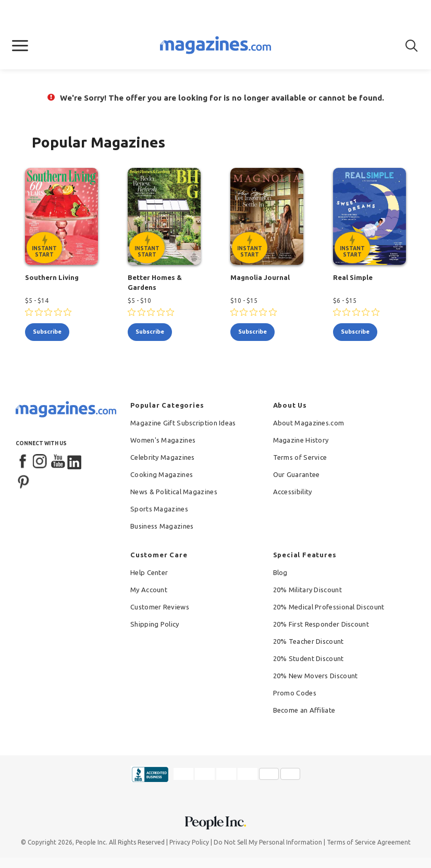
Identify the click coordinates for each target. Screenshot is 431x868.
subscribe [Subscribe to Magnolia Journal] (253, 332)
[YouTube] (58, 462)
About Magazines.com (309, 423)
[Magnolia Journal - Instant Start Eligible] (267, 216)
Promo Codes (295, 693)
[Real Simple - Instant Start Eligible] (370, 216)
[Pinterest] (23, 481)
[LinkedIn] (75, 462)
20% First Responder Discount (321, 624)
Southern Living (52, 277)
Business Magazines (162, 526)
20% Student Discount (309, 658)
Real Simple (353, 277)
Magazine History (301, 440)
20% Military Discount (307, 590)
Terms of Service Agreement (369, 842)
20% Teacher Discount (309, 641)
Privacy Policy (189, 842)
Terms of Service (300, 457)
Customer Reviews (160, 607)
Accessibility (293, 492)
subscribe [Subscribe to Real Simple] (355, 332)
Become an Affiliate (304, 710)
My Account (149, 590)
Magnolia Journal (260, 277)
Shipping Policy (155, 624)
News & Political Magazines (174, 492)
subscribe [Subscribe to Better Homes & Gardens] (150, 332)
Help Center (149, 572)
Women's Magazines (163, 440)
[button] (20, 46)
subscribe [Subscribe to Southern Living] (47, 332)
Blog (280, 572)
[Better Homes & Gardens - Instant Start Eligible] (164, 216)
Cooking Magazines (162, 474)
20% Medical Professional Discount (329, 607)
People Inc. (91, 842)
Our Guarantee (297, 474)
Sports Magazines (159, 509)
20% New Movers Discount (316, 676)
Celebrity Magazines (163, 457)
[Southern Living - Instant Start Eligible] (61, 216)
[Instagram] (41, 462)
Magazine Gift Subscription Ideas (183, 423)
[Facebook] (23, 462)
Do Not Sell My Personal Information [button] (268, 842)
